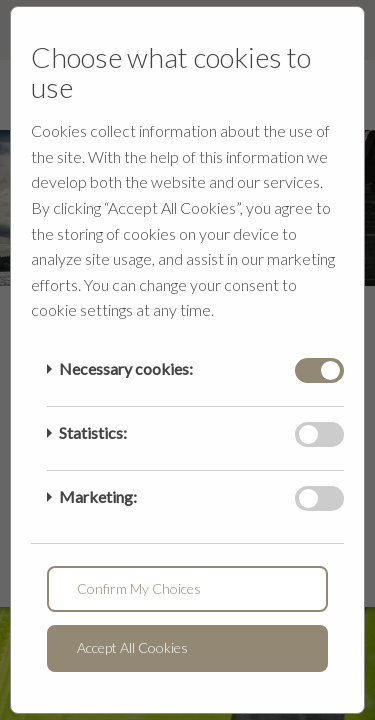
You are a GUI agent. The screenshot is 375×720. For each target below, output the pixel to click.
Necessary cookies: (126, 368)
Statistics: (93, 432)
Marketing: (98, 496)
